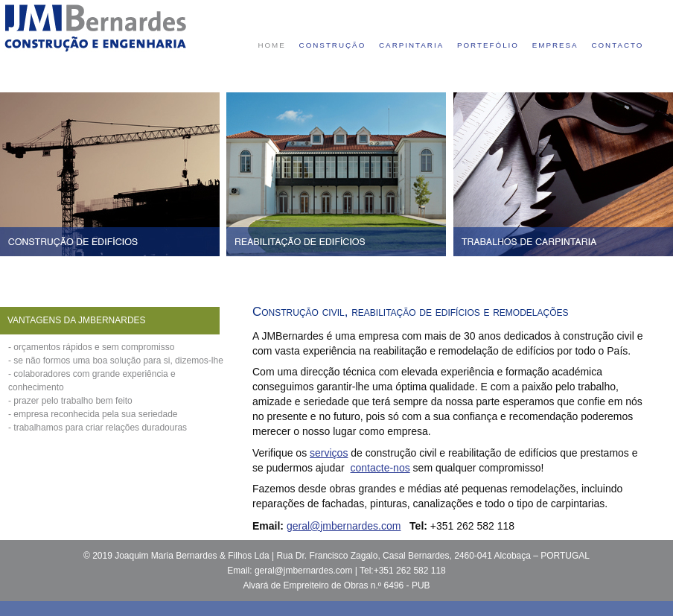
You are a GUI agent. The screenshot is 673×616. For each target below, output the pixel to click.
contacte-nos (380, 468)
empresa (555, 45)
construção (333, 45)
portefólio (488, 45)
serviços (329, 453)
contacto (617, 45)
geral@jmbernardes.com (344, 526)
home (271, 45)
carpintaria (411, 45)
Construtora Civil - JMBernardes (95, 28)
